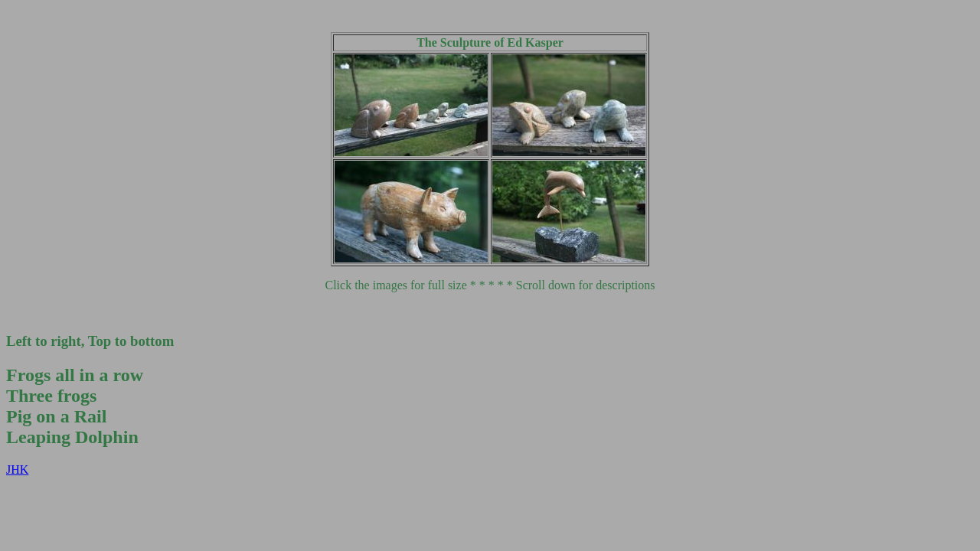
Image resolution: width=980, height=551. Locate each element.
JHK (17, 469)
